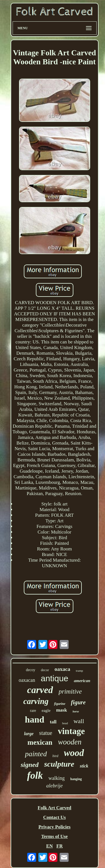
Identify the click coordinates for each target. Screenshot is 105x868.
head (65, 723)
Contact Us (54, 817)
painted (36, 754)
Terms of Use (54, 836)
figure (78, 702)
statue (46, 733)
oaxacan (27, 680)
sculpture (59, 764)
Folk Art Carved (55, 808)
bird (55, 756)
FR (60, 846)
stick (84, 766)
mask (61, 710)
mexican (40, 742)
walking (57, 778)
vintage (71, 731)
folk (35, 775)
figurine (60, 704)
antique (55, 678)
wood (74, 753)
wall (79, 721)
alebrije (54, 786)
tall (53, 722)
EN (50, 846)
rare (33, 711)
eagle (46, 710)
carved (40, 690)
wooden (70, 742)
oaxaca (62, 669)
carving (36, 701)
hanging (76, 779)
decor (45, 670)
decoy (31, 670)
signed (30, 765)
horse (76, 711)
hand (35, 719)
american (82, 681)
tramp (80, 671)
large (29, 734)
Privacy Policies (54, 827)
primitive (70, 692)
